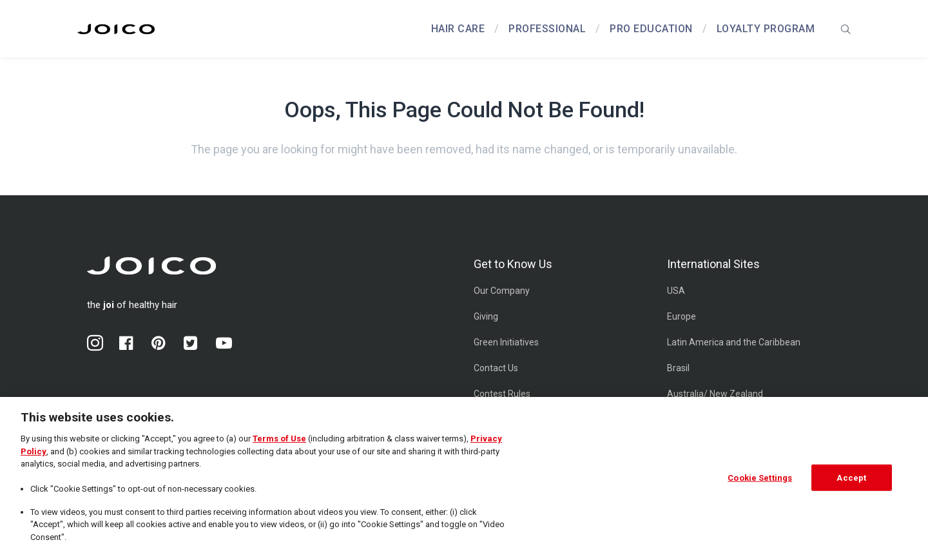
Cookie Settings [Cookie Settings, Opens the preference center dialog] (760, 482)
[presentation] (846, 29)
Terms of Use (279, 443)
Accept (851, 482)
